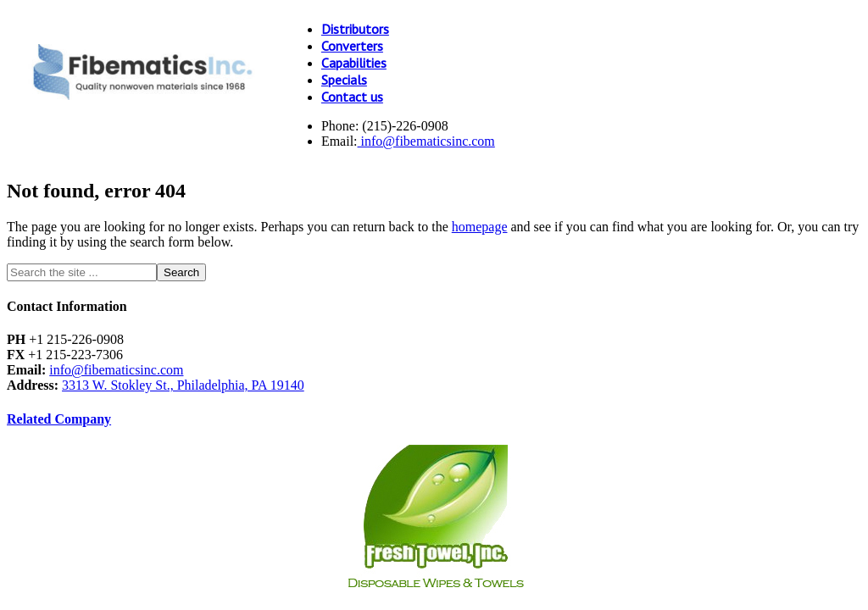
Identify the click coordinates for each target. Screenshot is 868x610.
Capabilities (354, 63)
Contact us (352, 97)
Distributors (355, 29)
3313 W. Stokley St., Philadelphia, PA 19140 (183, 385)
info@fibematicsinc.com (426, 141)
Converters (352, 46)
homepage (480, 227)
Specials (344, 80)
